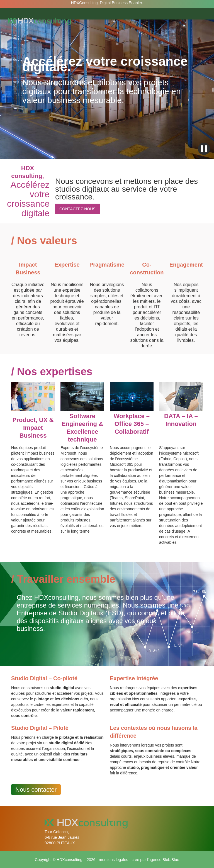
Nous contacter (36, 790)
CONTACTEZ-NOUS (77, 209)
